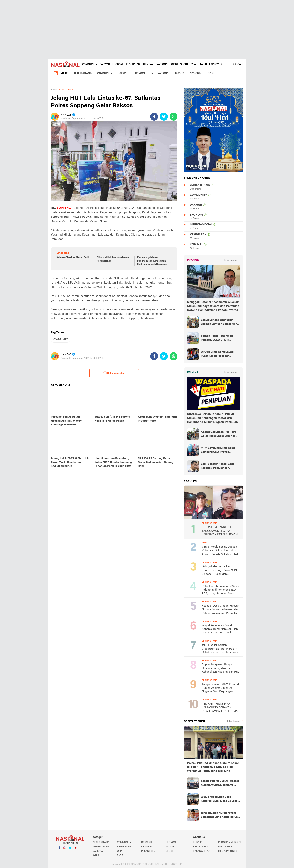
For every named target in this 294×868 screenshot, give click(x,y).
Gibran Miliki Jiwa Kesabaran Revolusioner (113, 259)
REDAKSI (198, 842)
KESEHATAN (133, 64)
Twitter (70, 849)
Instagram (65, 849)
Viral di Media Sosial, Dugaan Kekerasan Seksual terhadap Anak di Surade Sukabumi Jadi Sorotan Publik (220, 551)
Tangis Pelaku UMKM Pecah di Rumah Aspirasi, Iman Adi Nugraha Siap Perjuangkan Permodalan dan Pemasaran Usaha (221, 688)
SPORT (184, 64)
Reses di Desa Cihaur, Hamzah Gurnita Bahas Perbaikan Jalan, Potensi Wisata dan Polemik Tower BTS (221, 610)
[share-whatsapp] (174, 117)
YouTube (75, 849)
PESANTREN (148, 851)
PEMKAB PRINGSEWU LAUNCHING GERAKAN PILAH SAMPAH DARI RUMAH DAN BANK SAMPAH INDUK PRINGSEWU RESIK (221, 708)
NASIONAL (163, 64)
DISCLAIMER (225, 847)
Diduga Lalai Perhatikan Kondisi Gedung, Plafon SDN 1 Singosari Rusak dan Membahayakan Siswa (220, 570)
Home (54, 90)
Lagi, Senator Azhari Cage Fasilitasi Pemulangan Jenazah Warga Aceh (218, 466)
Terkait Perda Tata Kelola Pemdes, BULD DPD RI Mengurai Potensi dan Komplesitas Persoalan (217, 338)
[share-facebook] (154, 117)
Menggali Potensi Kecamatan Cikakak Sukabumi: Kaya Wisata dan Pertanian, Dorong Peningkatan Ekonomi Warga (213, 306)
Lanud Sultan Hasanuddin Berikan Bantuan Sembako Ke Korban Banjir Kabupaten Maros (220, 322)
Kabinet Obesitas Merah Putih (73, 258)
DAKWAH (105, 64)
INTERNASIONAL (160, 73)
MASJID (180, 73)
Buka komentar (114, 373)
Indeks (61, 73)
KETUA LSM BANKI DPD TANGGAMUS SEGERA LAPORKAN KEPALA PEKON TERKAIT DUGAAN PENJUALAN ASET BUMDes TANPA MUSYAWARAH (220, 531)
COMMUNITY (90, 64)
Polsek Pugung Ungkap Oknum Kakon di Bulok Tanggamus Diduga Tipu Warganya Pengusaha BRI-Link (213, 767)
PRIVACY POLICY (202, 847)
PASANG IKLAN (202, 851)
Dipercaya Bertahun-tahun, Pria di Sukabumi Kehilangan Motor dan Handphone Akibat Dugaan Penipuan (212, 418)
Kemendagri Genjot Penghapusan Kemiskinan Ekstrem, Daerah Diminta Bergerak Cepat (151, 261)
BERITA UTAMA (83, 73)
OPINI (175, 64)
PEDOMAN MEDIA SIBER (231, 842)
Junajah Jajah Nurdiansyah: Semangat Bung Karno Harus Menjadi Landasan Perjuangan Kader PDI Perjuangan (220, 815)
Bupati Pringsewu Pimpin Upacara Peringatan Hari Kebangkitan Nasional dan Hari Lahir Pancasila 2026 (221, 669)
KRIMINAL (148, 64)
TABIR (203, 64)
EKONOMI (118, 64)
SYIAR (194, 64)
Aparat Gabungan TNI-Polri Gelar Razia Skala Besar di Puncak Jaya (218, 434)
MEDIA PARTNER (228, 851)
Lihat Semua (230, 260)
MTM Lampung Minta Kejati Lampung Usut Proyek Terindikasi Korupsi (218, 450)
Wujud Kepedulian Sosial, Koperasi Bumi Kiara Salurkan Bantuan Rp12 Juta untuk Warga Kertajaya (220, 629)
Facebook (59, 849)
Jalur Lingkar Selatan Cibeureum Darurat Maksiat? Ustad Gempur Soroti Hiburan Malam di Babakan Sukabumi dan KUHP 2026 (220, 649)
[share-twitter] (164, 117)
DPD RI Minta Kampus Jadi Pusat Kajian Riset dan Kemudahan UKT (218, 354)
